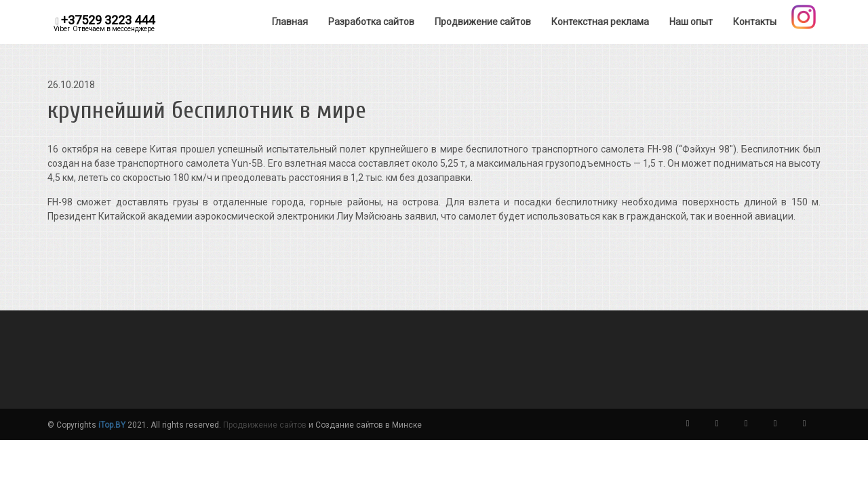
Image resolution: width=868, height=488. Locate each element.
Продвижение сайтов (265, 425)
